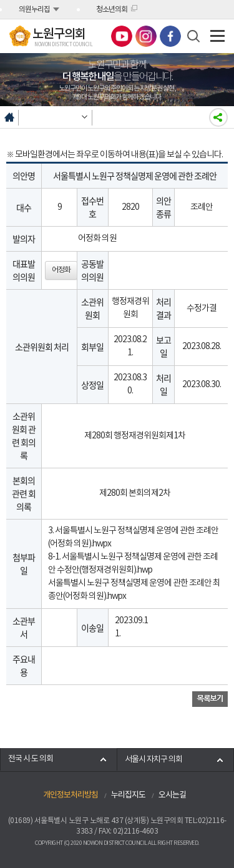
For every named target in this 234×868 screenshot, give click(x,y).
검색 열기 (193, 36)
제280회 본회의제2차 (135, 493)
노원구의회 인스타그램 (146, 36)
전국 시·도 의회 (31, 759)
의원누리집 (34, 10)
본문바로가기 (0, 0)
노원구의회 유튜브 (122, 36)
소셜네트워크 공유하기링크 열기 (218, 117)
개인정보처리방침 (71, 795)
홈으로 (9, 117)
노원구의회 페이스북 (170, 36)
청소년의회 (112, 10)
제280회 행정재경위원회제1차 (135, 436)
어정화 (61, 270)
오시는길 (172, 795)
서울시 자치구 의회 (154, 760)
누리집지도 (128, 795)
